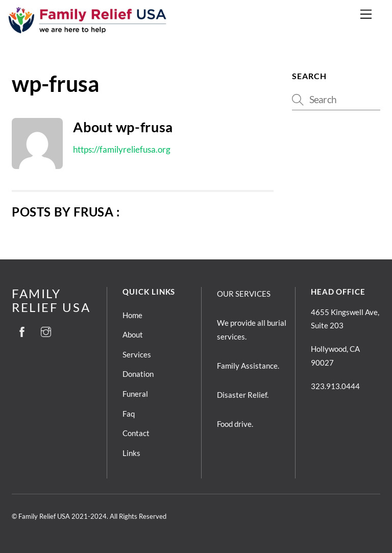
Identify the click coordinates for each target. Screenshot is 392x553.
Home (132, 315)
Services (137, 354)
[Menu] (366, 14)
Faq (129, 414)
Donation (138, 374)
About (133, 334)
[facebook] (22, 330)
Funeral (135, 394)
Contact (136, 433)
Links (131, 453)
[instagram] (46, 330)
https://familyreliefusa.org (122, 149)
